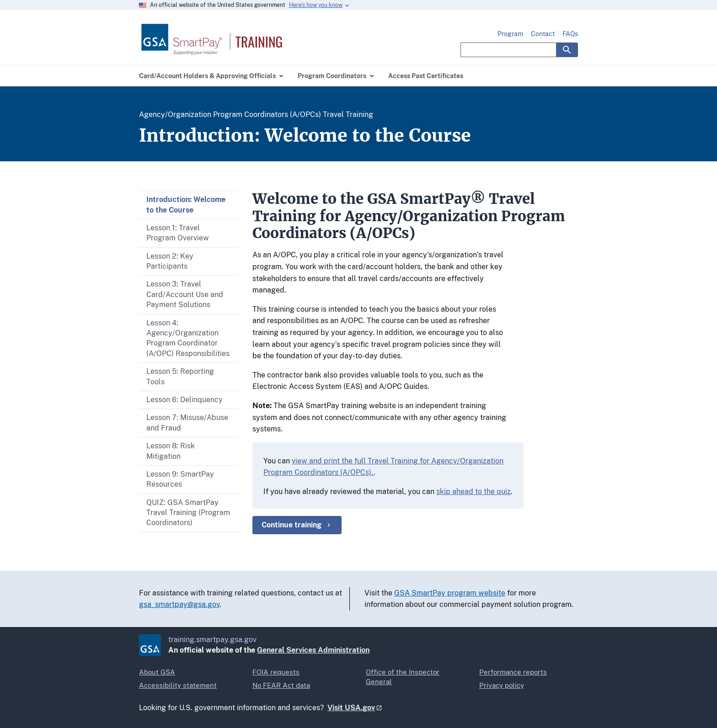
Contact (543, 34)
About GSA (157, 672)
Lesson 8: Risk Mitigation (171, 451)
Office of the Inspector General (403, 677)
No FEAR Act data (281, 685)
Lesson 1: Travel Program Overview (178, 233)
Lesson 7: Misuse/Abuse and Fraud (187, 422)
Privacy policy (502, 685)
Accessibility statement (178, 685)
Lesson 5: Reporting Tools (180, 376)
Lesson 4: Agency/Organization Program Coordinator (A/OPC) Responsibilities (188, 338)
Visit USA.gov (351, 708)
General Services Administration (313, 650)
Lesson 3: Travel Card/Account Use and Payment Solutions (185, 294)
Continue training (297, 525)
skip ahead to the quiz (474, 492)
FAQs (570, 34)
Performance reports (513, 672)
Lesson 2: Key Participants (170, 261)
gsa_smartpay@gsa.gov (179, 604)
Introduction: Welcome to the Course (186, 205)
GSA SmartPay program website (450, 593)
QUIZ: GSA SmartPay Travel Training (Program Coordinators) (188, 513)
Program (510, 34)
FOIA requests (276, 672)
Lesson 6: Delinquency (185, 400)
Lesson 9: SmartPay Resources (180, 479)
